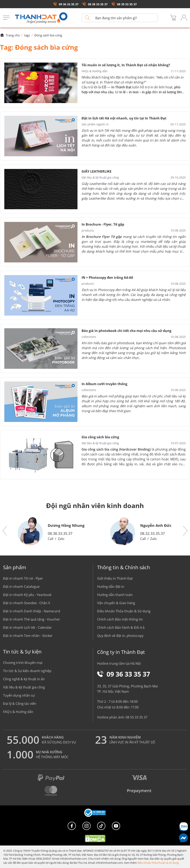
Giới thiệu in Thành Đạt (115, 578)
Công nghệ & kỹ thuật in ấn (24, 679)
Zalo (61, 539)
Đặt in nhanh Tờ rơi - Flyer (23, 578)
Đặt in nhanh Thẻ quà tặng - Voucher (32, 619)
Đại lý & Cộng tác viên (20, 704)
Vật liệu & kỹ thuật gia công (24, 687)
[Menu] (6, 18)
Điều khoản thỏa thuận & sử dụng (158, 863)
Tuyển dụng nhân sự (19, 695)
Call (51, 539)
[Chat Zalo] (183, 827)
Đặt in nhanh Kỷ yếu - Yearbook (27, 595)
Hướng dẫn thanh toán (115, 595)
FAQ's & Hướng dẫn (18, 712)
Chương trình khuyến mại (23, 663)
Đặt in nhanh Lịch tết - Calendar (27, 627)
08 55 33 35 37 (137, 717)
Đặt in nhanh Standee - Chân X (27, 603)
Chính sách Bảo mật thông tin (120, 619)
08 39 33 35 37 (124, 4)
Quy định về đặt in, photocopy (120, 636)
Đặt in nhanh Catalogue (21, 587)
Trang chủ (10, 35)
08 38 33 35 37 (95, 4)
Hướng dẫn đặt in (111, 587)
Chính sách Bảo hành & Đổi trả (121, 627)
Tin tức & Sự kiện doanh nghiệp (27, 671)
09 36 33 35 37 (66, 4)
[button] (5, 531)
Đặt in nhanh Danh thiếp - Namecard (32, 611)
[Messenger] (183, 838)
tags (27, 35)
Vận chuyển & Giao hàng (116, 603)
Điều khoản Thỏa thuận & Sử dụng (124, 611)
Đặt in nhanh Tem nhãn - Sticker (28, 636)
